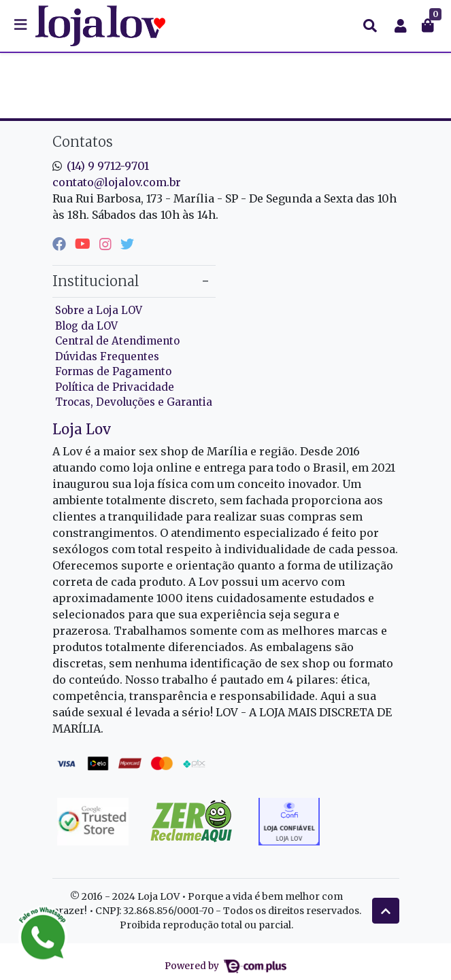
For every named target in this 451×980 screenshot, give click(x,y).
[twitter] (127, 244)
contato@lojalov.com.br (117, 182)
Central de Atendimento (117, 341)
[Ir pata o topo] (386, 911)
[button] (401, 26)
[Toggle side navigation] (22, 25)
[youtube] (84, 244)
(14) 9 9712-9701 (108, 166)
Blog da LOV (86, 326)
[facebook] (61, 244)
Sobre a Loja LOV (99, 310)
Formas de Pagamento (113, 371)
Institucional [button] (96, 281)
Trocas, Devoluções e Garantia (134, 402)
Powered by (225, 966)
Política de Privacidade (115, 387)
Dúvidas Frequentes (107, 356)
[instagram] (107, 244)
